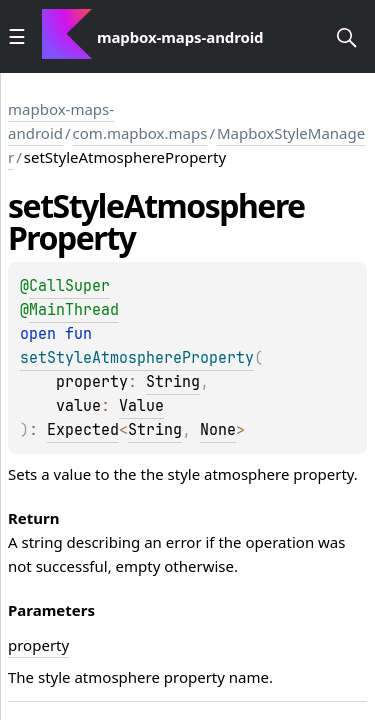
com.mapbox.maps (140, 133)
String (173, 382)
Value (141, 406)
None (218, 430)
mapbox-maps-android (61, 121)
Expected (83, 430)
